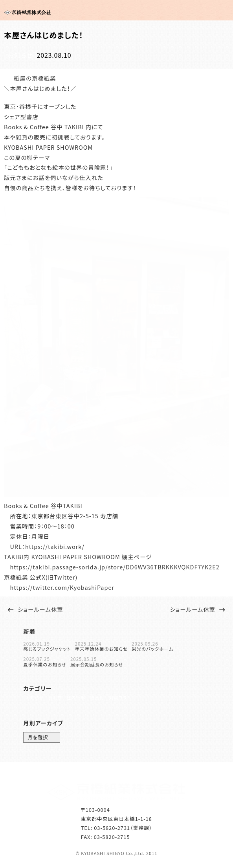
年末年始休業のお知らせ (101, 648)
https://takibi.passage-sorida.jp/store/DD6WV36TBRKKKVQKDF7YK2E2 (115, 566)
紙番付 (105, 700)
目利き (57, 700)
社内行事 (81, 700)
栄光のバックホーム (152, 648)
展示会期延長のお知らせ (97, 664)
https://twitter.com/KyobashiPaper (62, 586)
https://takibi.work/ (55, 546)
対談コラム (130, 700)
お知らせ (18, 55)
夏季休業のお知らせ (45, 664)
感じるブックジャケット (47, 648)
